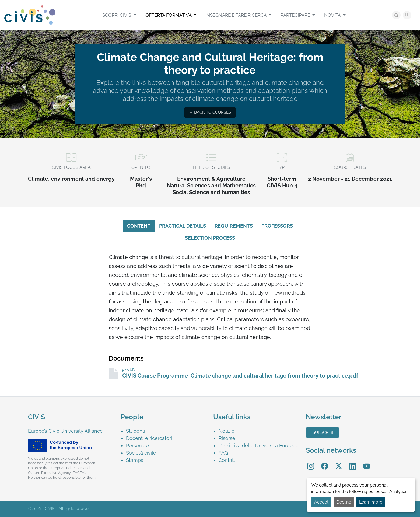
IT (407, 15)
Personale (137, 446)
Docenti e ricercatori (149, 438)
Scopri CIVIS (117, 15)
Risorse (227, 438)
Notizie (227, 431)
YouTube (367, 462)
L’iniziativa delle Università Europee (259, 446)
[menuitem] (119, 15)
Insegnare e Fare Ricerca (237, 15)
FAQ (223, 453)
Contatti (227, 460)
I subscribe (323, 432)
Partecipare (296, 15)
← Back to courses (210, 112)
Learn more (371, 502)
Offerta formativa (169, 15)
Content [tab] (139, 226)
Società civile (141, 453)
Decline (344, 502)
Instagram (311, 462)
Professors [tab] (277, 226)
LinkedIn (353, 462)
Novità (333, 15)
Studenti (136, 431)
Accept (321, 502)
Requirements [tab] (234, 226)
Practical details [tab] (183, 226)
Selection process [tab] (210, 238)
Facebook (325, 462)
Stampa (135, 460)
